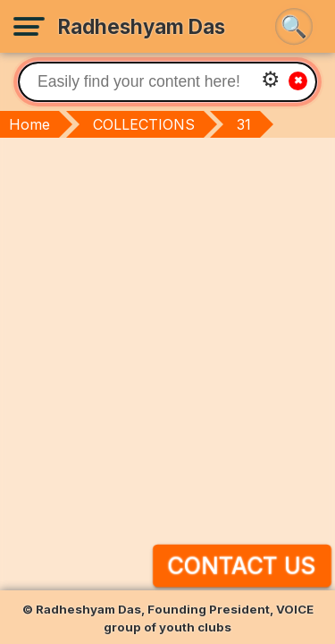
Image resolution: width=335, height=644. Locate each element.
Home (29, 124)
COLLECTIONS (144, 124)
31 (244, 124)
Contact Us (242, 566)
